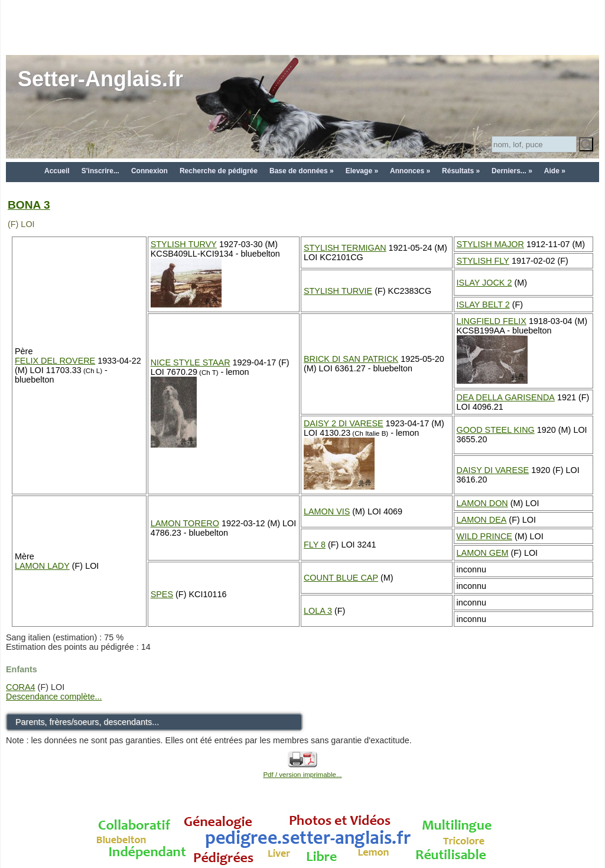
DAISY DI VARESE (493, 470)
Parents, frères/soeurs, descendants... (87, 722)
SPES (162, 594)
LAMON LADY (42, 566)
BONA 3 (29, 205)
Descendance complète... (54, 697)
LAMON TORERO (185, 523)
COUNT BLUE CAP (341, 578)
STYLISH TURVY (184, 244)
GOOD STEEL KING (496, 430)
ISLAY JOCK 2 (484, 283)
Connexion (149, 171)
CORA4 (21, 687)
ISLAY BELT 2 (483, 305)
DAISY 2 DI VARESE (344, 423)
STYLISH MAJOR (490, 244)
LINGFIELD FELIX (492, 321)
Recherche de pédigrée (219, 171)
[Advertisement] (302, 27)
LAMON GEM (483, 553)
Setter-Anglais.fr (100, 79)
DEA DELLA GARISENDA (506, 397)
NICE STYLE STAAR (191, 362)
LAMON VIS (327, 511)
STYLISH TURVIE (338, 291)
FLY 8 (315, 545)
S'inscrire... (100, 171)
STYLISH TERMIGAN (345, 248)
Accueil (57, 171)
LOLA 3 (318, 611)
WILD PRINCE (484, 536)
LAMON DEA (482, 520)
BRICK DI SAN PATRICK (351, 359)
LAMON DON (482, 503)
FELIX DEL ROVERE (55, 361)
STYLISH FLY (483, 261)
